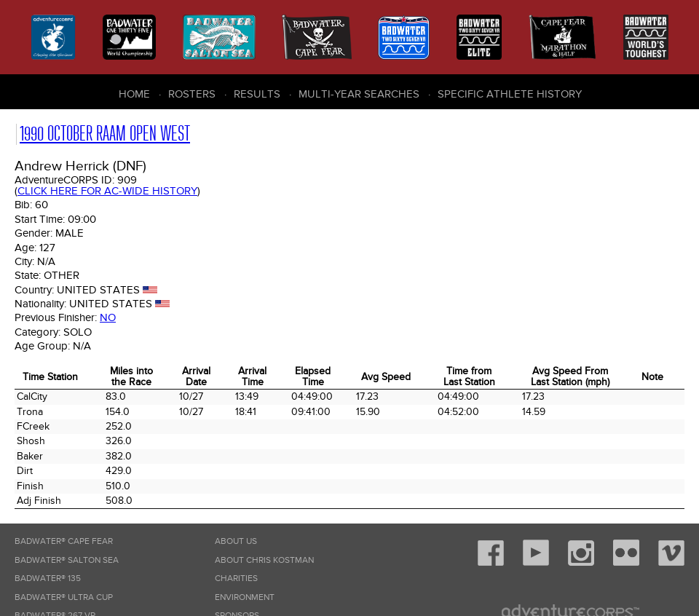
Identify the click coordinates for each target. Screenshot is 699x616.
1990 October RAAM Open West (105, 134)
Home (134, 94)
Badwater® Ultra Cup (64, 597)
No (108, 317)
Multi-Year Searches (359, 94)
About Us (236, 541)
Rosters (192, 94)
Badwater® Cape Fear (64, 541)
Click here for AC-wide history (107, 191)
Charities (236, 579)
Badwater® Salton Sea (67, 560)
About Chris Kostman (264, 560)
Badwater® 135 (48, 579)
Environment (245, 597)
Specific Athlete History (510, 94)
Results (257, 94)
